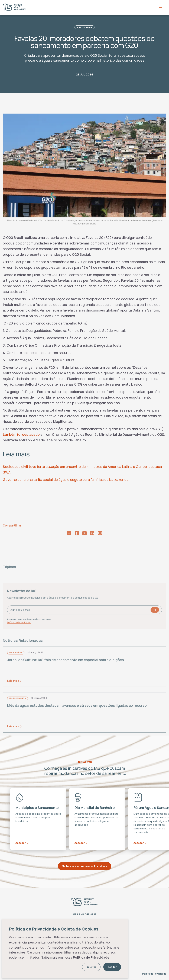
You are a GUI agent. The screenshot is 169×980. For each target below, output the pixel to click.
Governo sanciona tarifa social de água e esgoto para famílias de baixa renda (66, 480)
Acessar (22, 843)
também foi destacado (21, 434)
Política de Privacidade (154, 974)
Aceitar (112, 967)
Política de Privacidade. (92, 957)
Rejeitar (91, 967)
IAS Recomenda (84, 27)
